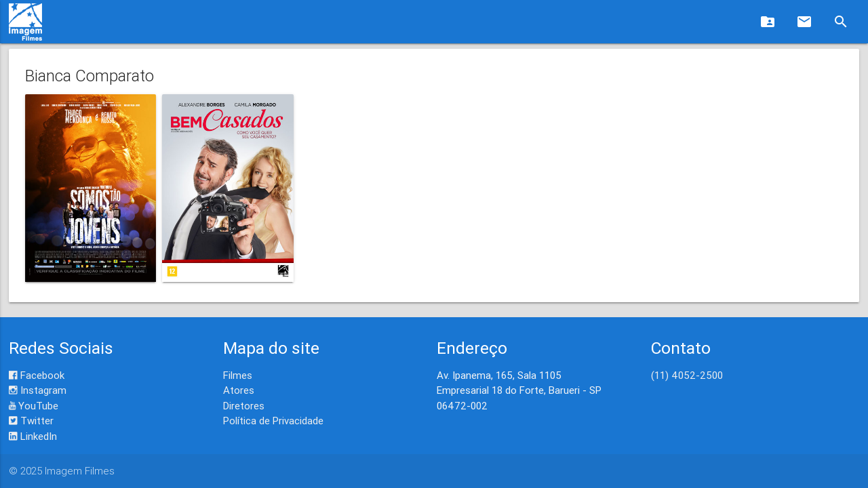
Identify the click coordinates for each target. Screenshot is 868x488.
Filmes (238, 375)
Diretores (244, 406)
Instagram (38, 390)
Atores (239, 390)
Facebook (37, 375)
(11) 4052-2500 (687, 375)
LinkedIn (33, 436)
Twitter (31, 421)
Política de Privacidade (273, 421)
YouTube (34, 406)
